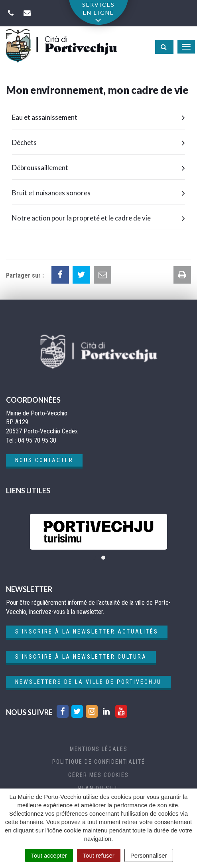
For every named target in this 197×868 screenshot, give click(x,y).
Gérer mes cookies (98, 775)
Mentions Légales (99, 749)
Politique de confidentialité (99, 762)
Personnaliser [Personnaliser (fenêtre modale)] (149, 855)
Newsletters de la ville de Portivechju (88, 682)
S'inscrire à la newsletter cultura (81, 657)
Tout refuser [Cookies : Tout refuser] (99, 855)
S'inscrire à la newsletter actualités (87, 632)
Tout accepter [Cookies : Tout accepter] (49, 855)
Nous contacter (44, 460)
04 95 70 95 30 (37, 440)
